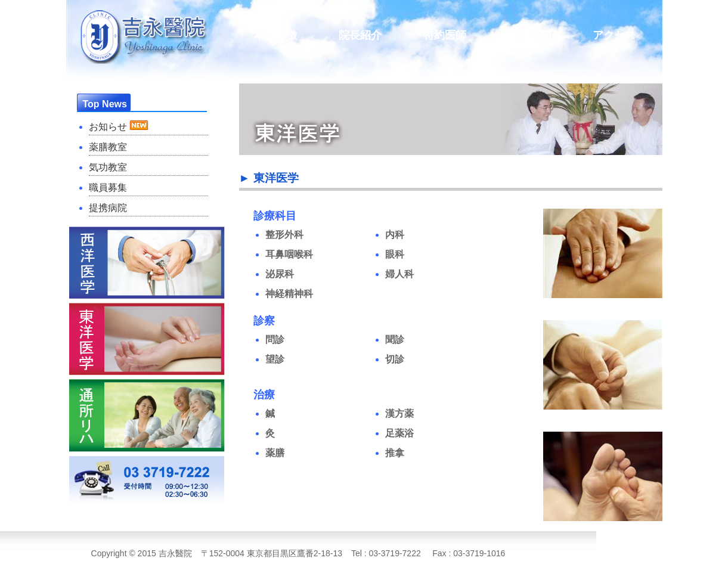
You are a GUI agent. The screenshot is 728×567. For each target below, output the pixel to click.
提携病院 (108, 208)
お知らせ (119, 126)
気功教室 (108, 167)
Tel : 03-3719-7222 (386, 553)
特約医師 (445, 35)
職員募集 (108, 188)
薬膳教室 (108, 147)
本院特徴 (275, 35)
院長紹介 (360, 35)
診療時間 (529, 35)
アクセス (614, 35)
